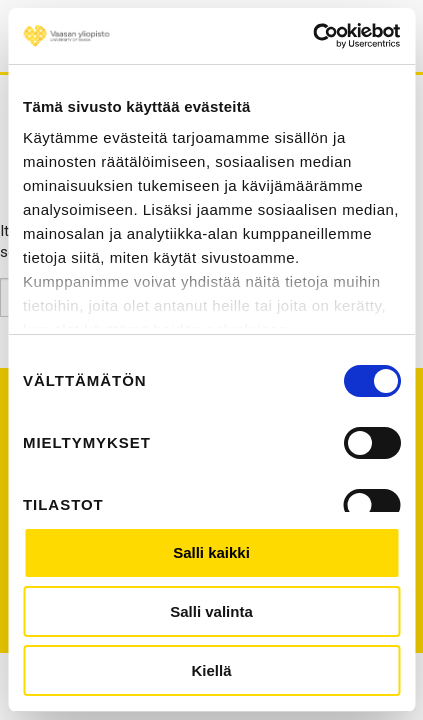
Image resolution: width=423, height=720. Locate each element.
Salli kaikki (211, 552)
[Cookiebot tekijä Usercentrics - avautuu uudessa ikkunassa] (312, 36)
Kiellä (211, 670)
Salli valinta (211, 611)
